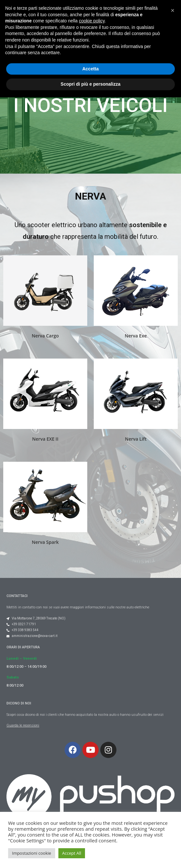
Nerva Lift (136, 439)
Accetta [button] (91, 839)
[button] (120, 18)
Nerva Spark (45, 542)
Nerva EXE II (45, 439)
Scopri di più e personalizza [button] (90, 855)
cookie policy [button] (92, 791)
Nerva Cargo (45, 336)
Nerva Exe (136, 336)
